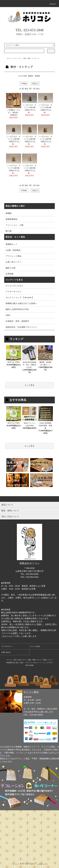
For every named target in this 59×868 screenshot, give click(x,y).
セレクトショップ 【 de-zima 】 (20, 297)
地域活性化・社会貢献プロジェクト (21, 327)
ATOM (31, 665)
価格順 (30, 76)
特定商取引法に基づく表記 (15, 663)
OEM (8, 315)
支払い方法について (20, 660)
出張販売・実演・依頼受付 (17, 321)
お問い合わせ (6, 652)
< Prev (24, 84)
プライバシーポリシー (32, 663)
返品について (47, 660)
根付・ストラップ (33, 58)
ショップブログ (47, 663)
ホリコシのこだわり (14, 286)
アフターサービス (13, 292)
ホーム (9, 58)
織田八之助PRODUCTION (17, 309)
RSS (27, 665)
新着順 (37, 76)
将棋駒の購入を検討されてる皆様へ (21, 303)
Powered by (29, 864)
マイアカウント (7, 646)
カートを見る (36, 646)
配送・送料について (35, 660)
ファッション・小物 (20, 58)
